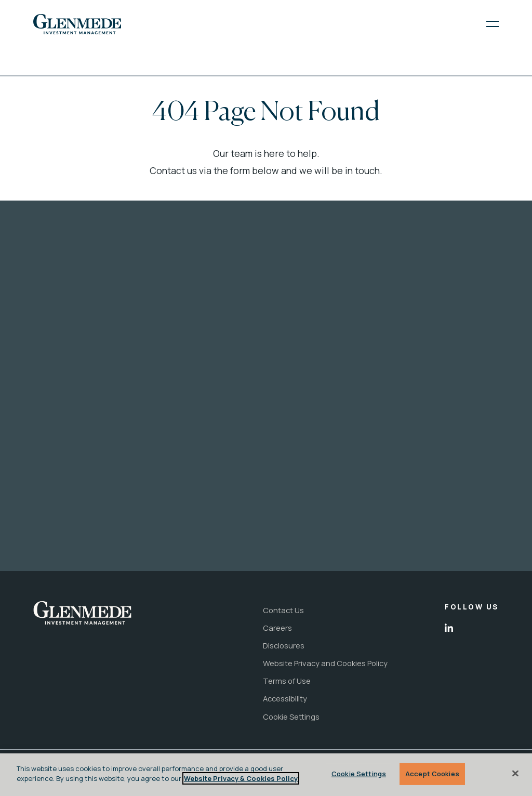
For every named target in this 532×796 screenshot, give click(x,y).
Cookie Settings (359, 774)
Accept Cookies (432, 774)
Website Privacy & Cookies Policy (241, 778)
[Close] (515, 773)
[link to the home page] (77, 24)
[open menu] (486, 24)
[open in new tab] (449, 628)
